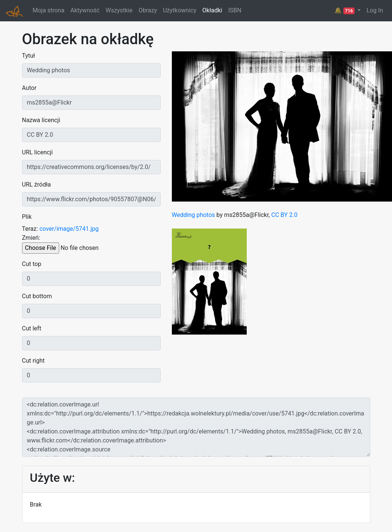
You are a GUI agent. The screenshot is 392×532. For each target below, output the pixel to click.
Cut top (32, 264)
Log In (375, 10)
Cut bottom (37, 296)
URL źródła (37, 185)
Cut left (32, 328)
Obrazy (148, 10)
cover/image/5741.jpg (69, 229)
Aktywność (85, 10)
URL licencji (37, 152)
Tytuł (29, 56)
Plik (27, 217)
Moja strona (48, 10)
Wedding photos (194, 215)
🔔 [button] (345, 10)
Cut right (34, 361)
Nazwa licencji (41, 120)
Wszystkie (119, 10)
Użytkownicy (180, 10)
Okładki (212, 10)
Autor (29, 88)
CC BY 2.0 (284, 215)
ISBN (235, 10)
